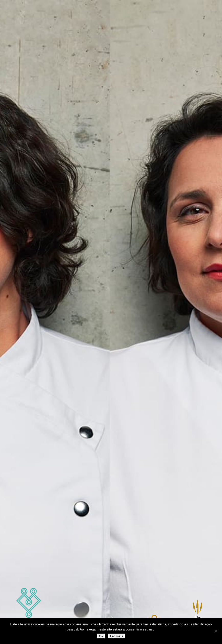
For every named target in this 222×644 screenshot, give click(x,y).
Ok (101, 636)
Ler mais (116, 636)
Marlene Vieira (29, 611)
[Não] (216, 631)
